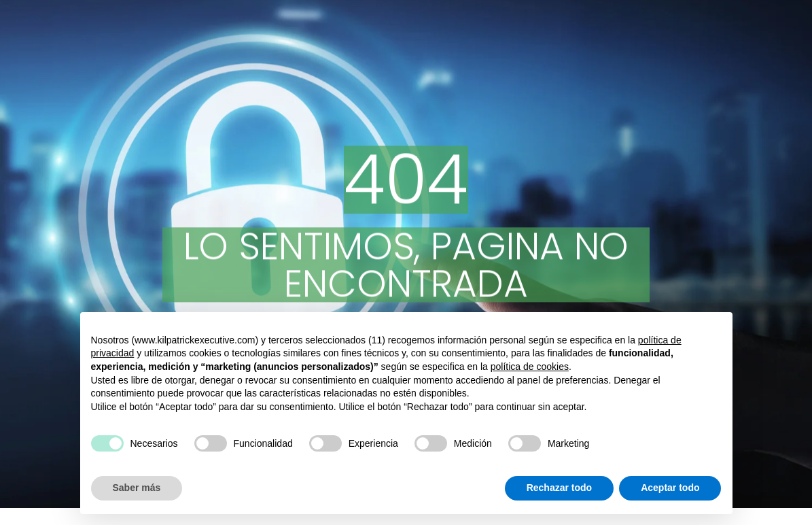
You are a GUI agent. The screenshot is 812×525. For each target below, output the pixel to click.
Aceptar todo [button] (670, 488)
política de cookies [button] (530, 367)
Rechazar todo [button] (559, 488)
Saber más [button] (137, 488)
